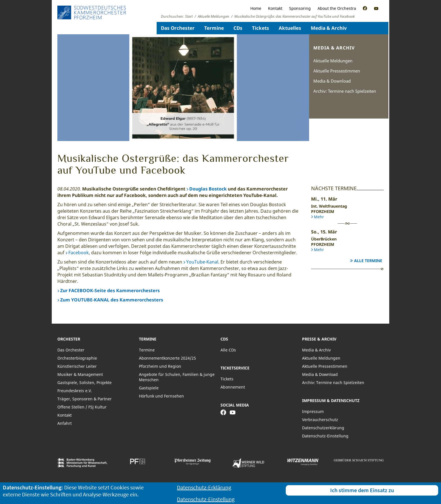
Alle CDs (228, 350)
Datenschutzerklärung (323, 428)
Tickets (261, 28)
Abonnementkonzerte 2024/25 (167, 358)
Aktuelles (290, 28)
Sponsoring (300, 8)
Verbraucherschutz (320, 420)
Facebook (79, 253)
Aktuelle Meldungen (333, 61)
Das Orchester (178, 28)
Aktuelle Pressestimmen (337, 71)
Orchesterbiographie (77, 358)
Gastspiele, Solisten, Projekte (85, 382)
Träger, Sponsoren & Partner (85, 399)
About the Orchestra (337, 8)
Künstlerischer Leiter (77, 366)
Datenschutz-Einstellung (325, 436)
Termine (214, 28)
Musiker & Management (80, 374)
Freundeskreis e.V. (75, 391)
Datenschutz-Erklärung (204, 487)
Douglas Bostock (208, 189)
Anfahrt (65, 423)
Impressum (313, 411)
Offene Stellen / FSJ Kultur (82, 407)
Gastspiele (149, 388)
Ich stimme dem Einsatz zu (362, 490)
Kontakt (275, 8)
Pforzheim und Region (160, 366)
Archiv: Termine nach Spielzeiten (345, 91)
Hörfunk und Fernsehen (161, 396)
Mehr (319, 217)
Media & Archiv (329, 28)
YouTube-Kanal (202, 262)
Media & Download (332, 81)
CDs (238, 28)
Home (256, 8)
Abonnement (233, 387)
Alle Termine (368, 261)
